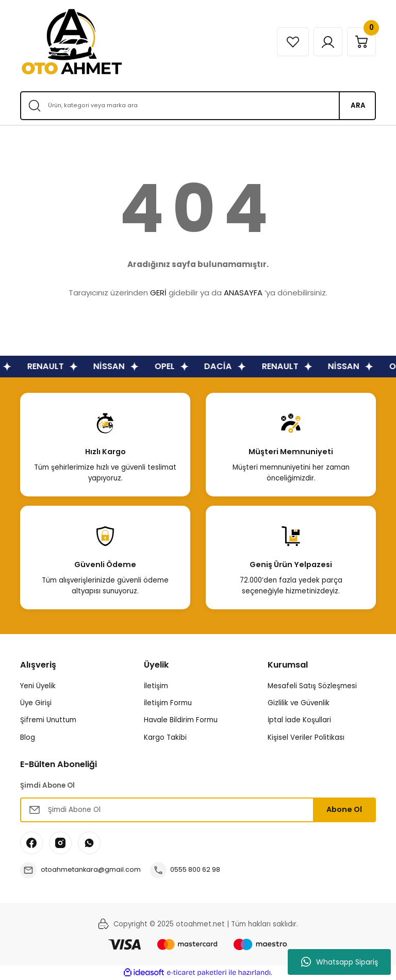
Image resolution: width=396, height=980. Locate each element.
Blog (28, 737)
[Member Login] (323, 42)
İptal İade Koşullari (299, 720)
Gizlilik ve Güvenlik (299, 703)
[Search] (198, 106)
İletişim (156, 686)
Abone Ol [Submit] (344, 809)
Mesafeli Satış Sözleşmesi (312, 686)
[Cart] (360, 42)
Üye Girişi (36, 703)
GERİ (158, 293)
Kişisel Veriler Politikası (306, 737)
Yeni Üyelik (38, 686)
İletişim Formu (168, 703)
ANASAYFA (243, 293)
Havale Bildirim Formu (181, 720)
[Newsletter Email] (198, 810)
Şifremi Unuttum (48, 720)
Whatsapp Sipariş (340, 962)
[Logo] (72, 42)
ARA (358, 105)
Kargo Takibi (165, 737)
